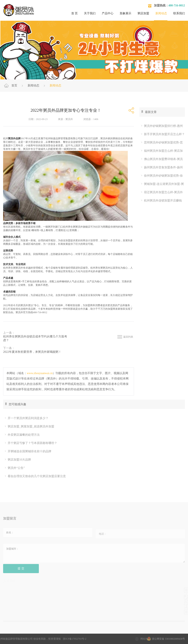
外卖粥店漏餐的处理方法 (22, 435)
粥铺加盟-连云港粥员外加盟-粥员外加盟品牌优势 (162, 184)
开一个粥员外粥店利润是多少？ (26, 418)
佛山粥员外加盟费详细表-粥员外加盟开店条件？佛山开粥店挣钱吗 (161, 159)
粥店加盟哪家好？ (98, 633)
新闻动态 (161, 13)
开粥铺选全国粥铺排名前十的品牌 (28, 451)
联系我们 (179, 13)
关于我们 (90, 13)
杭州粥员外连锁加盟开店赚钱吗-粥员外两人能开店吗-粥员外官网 (161, 201)
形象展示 (125, 13)
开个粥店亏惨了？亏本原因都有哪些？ (31, 443)
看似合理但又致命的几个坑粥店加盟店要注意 (35, 476)
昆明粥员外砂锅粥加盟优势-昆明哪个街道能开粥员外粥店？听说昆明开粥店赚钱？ (161, 143)
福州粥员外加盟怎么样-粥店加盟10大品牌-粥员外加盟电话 (161, 151)
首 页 (75, 13)
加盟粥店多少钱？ (37, 633)
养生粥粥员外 (16, 268)
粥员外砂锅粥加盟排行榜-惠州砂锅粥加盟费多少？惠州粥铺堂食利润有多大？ (161, 126)
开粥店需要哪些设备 (163, 633)
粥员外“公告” (14, 468)
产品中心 (108, 13)
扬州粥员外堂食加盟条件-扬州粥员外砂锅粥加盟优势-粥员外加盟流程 (162, 167)
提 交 (21, 572)
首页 (14, 86)
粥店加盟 (143, 13)
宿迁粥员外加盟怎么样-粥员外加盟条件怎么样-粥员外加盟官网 (161, 192)
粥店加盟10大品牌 (18, 460)
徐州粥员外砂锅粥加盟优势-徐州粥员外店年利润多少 (161, 176)
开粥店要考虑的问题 (130, 633)
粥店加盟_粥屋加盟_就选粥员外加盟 (29, 427)
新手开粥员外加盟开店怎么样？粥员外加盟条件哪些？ (162, 134)
